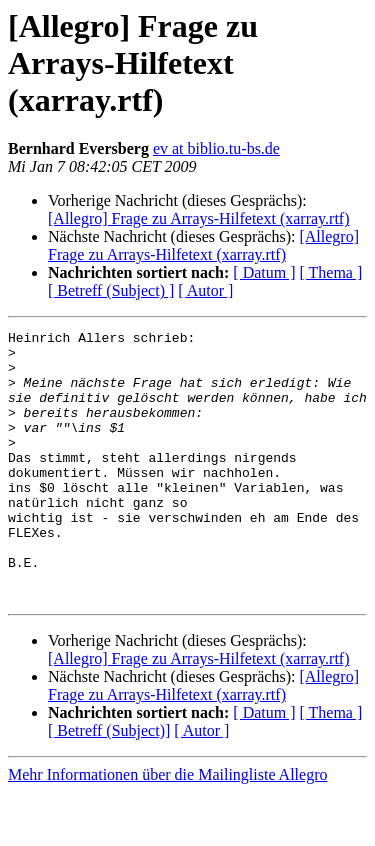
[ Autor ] (205, 290)
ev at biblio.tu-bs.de (216, 148)
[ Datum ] (264, 272)
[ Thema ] (331, 272)
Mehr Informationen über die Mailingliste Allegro (167, 828)
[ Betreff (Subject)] (109, 784)
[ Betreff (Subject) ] (111, 290)
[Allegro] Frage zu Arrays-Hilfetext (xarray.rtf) (199, 218)
